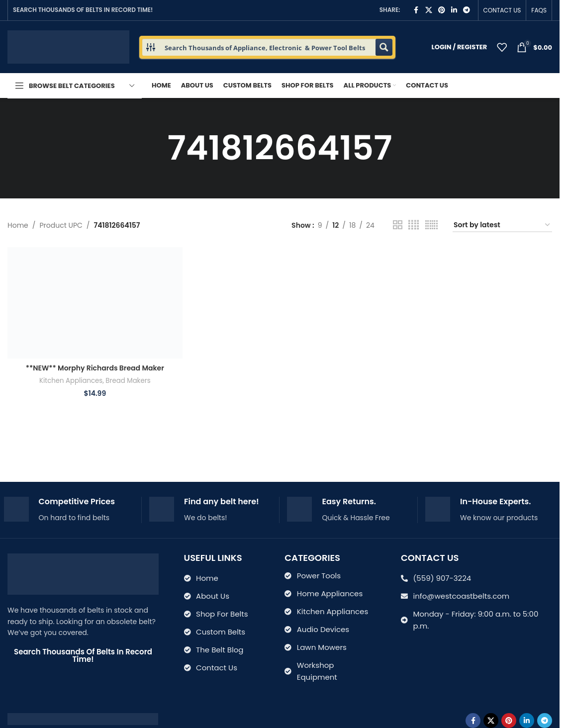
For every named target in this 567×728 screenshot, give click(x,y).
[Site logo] (68, 46)
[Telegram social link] (467, 10)
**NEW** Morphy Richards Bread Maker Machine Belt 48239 (95, 373)
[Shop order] (502, 226)
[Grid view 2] (398, 225)
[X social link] (429, 10)
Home (18, 225)
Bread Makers (128, 381)
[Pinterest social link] (442, 10)
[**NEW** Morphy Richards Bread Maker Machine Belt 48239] (95, 303)
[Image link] (83, 719)
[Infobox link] (69, 510)
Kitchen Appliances (71, 381)
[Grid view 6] (431, 225)
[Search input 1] (268, 47)
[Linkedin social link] (454, 10)
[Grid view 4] (414, 225)
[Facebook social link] (416, 10)
